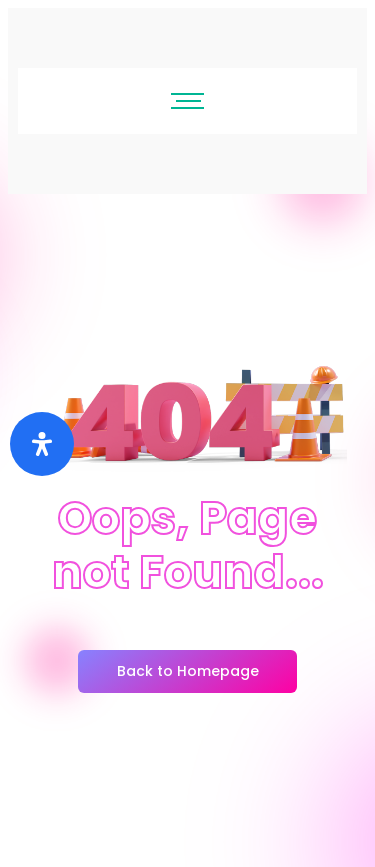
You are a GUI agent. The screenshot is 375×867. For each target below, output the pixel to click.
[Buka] (42, 444)
